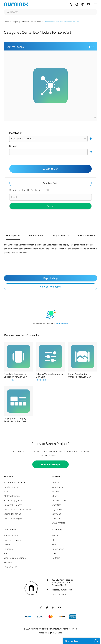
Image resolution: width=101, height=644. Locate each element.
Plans (7, 553)
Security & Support (13, 505)
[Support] (77, 4)
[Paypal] (28, 617)
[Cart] (88, 4)
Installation (16, 133)
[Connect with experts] (50, 464)
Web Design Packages (15, 558)
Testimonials (58, 549)
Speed (7, 491)
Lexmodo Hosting (12, 514)
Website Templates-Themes (18, 509)
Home (6, 22)
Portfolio (56, 544)
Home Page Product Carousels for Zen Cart (80, 375)
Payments (9, 549)
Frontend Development (15, 483)
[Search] (50, 12)
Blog (54, 540)
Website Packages (13, 518)
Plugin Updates (11, 536)
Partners (56, 558)
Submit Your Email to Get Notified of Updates (33, 190)
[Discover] (62, 617)
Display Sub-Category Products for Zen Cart (15, 420)
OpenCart (57, 505)
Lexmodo (57, 514)
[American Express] (73, 617)
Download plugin (51, 183)
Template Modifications (31, 22)
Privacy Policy (10, 567)
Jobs (54, 553)
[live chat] (81, 641)
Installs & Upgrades (13, 500)
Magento (56, 491)
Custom (56, 518)
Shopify (56, 496)
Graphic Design (11, 487)
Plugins (15, 22)
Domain (14, 146)
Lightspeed (58, 509)
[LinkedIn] (53, 607)
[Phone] (71, 4)
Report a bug (50, 278)
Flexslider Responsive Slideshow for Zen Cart (16, 375)
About (55, 536)
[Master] (50, 617)
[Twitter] (47, 607)
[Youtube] (59, 607)
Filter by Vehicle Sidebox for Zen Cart (50, 375)
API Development (12, 496)
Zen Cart (56, 483)
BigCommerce (59, 500)
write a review (62, 323)
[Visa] (39, 617)
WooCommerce (60, 487)
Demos (7, 544)
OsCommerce (59, 523)
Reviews (8, 562)
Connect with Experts (50, 464)
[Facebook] (41, 607)
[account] (83, 4)
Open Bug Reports (13, 540)
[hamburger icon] (96, 4)
